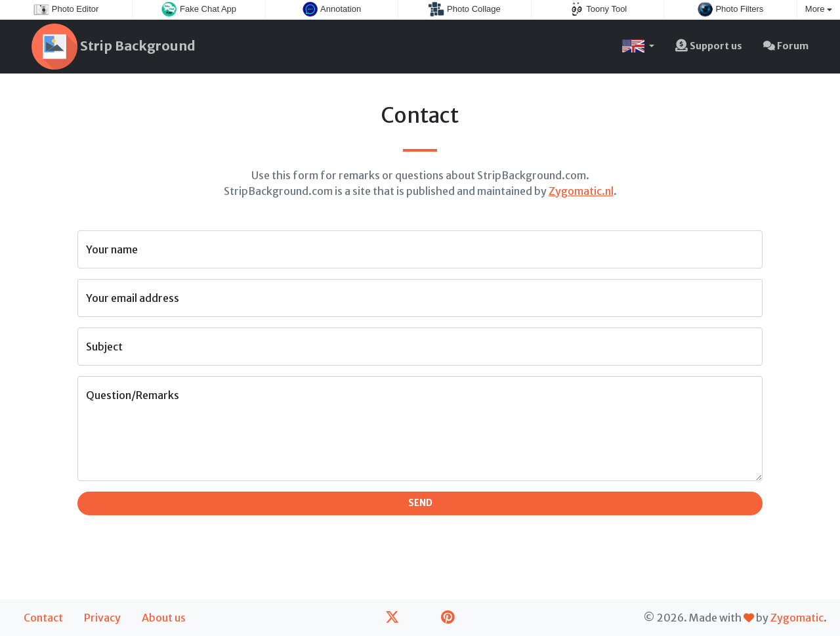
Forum (786, 46)
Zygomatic (797, 618)
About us (164, 618)
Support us (709, 46)
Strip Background (114, 47)
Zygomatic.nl (581, 191)
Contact (43, 618)
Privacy (102, 618)
